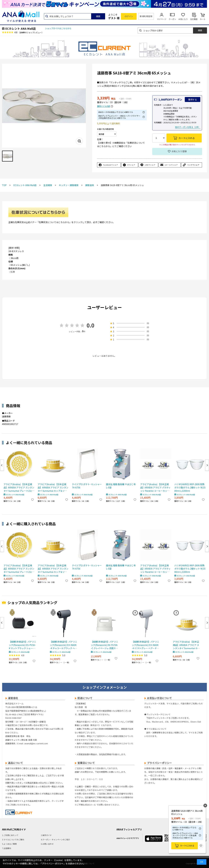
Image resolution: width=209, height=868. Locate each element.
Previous (2, 465)
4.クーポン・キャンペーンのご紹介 (56, 839)
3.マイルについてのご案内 (13, 839)
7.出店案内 (7, 848)
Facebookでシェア (110, 165)
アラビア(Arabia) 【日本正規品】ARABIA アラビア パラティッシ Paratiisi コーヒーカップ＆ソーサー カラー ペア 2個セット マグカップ (156, 488)
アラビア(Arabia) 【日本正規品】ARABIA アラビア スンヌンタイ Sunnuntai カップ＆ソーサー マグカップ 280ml (53, 488)
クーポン (172, 19)
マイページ (162, 19)
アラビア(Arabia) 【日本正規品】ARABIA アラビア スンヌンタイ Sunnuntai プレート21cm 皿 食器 (19, 488)
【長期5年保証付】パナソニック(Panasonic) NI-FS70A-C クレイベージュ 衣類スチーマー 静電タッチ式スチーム (104, 645)
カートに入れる (187, 846)
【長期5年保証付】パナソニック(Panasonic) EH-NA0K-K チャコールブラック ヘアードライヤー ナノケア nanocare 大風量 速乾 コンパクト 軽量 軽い (64, 645)
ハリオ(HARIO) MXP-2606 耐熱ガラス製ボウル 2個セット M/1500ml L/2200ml (190, 487)
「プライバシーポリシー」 (53, 863)
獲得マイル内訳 (104, 106)
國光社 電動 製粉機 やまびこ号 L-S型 (121, 486)
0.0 (91, 325)
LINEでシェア (150, 165)
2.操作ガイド (46, 835)
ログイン (129, 16)
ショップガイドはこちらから (58, 28)
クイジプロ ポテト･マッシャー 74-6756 (87, 486)
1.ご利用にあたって (10, 835)
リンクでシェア (193, 165)
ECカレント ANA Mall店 (20, 28)
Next (207, 465)
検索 (98, 16)
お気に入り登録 (179, 151)
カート (203, 19)
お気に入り (183, 19)
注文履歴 (194, 19)
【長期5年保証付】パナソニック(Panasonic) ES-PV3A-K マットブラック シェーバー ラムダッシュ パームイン (23, 645)
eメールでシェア (171, 165)
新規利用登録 (146, 16)
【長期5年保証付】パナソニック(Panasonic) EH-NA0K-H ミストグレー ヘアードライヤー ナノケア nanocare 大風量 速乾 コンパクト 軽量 (145, 645)
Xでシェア (131, 165)
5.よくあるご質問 (9, 844)
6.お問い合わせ (47, 844)
